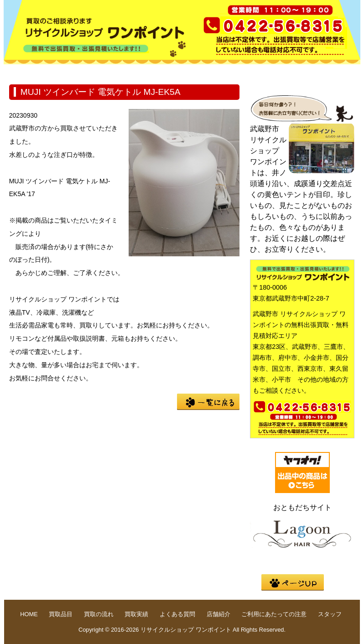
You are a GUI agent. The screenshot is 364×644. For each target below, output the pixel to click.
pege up (293, 582)
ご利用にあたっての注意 (274, 614)
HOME (33, 71)
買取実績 (208, 71)
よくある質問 (266, 71)
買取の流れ (150, 71)
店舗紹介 (325, 71)
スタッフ (330, 614)
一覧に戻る (208, 402)
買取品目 (91, 71)
